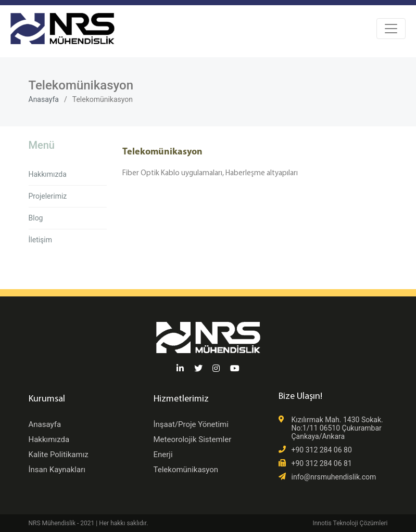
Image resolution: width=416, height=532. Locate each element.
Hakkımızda (48, 174)
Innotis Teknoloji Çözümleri (350, 523)
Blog (36, 218)
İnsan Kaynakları (57, 470)
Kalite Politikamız (59, 455)
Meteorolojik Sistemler (193, 439)
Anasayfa (44, 99)
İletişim (41, 240)
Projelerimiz (48, 196)
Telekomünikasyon (186, 470)
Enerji (163, 455)
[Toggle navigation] (391, 29)
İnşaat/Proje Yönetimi (191, 424)
